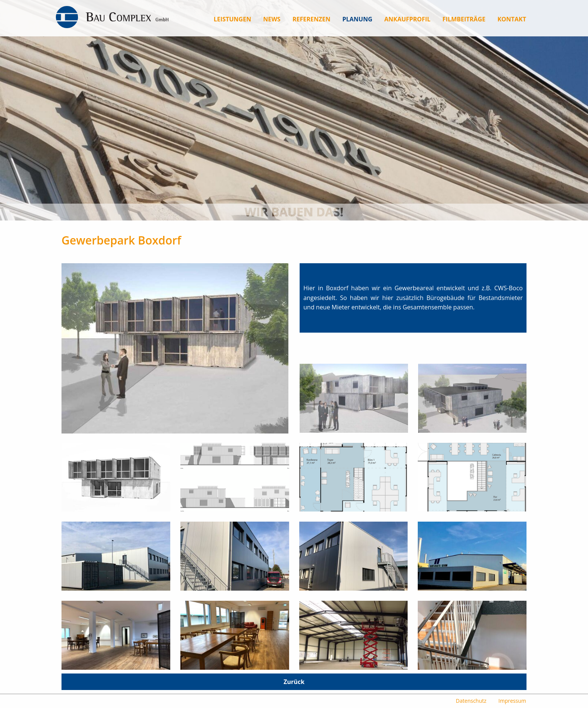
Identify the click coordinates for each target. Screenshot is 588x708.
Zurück (294, 682)
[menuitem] (232, 19)
